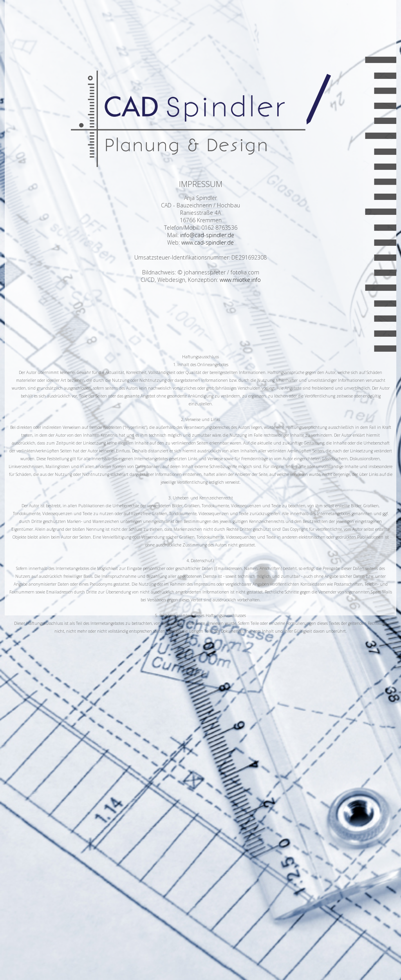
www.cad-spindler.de (208, 242)
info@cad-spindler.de (207, 235)
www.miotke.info (240, 280)
